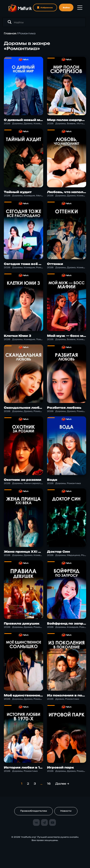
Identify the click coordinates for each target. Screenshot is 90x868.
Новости (66, 811)
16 (49, 784)
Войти (66, 8)
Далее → (62, 784)
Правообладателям (34, 811)
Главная (10, 33)
